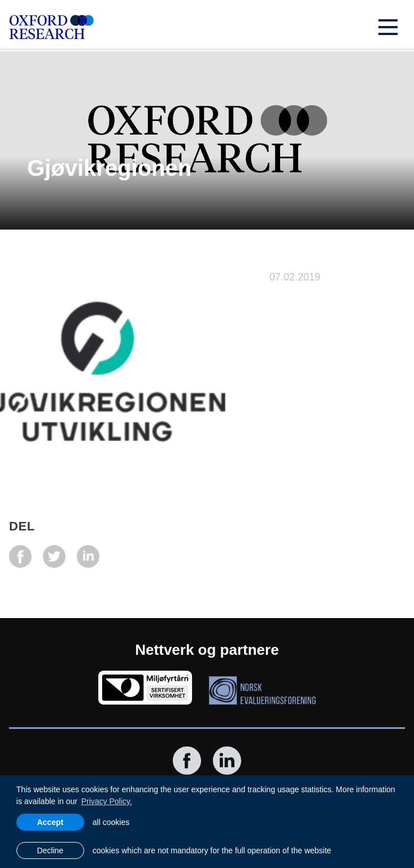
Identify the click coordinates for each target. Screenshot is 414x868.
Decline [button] (50, 850)
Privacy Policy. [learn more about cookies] (107, 801)
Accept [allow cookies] (50, 822)
